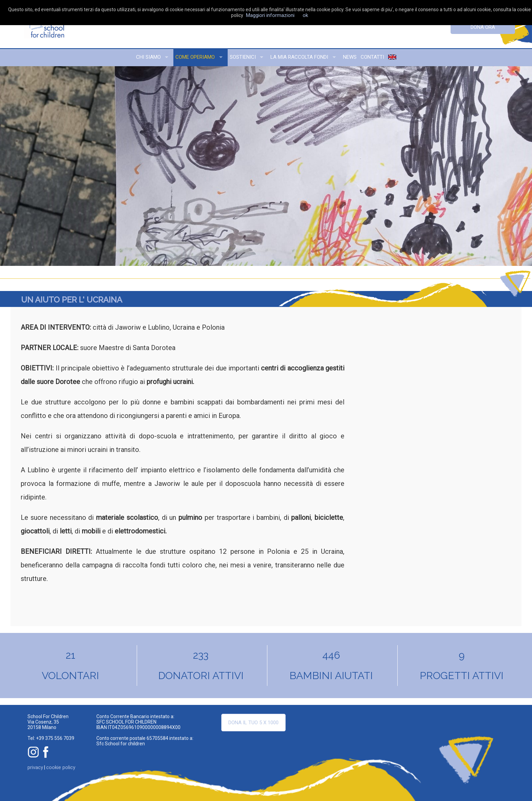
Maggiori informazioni (270, 15)
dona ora (483, 27)
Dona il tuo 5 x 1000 (253, 723)
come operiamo (195, 57)
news (350, 57)
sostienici (243, 57)
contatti (372, 57)
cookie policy (61, 767)
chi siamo (148, 57)
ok (305, 15)
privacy (35, 767)
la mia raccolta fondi (299, 57)
